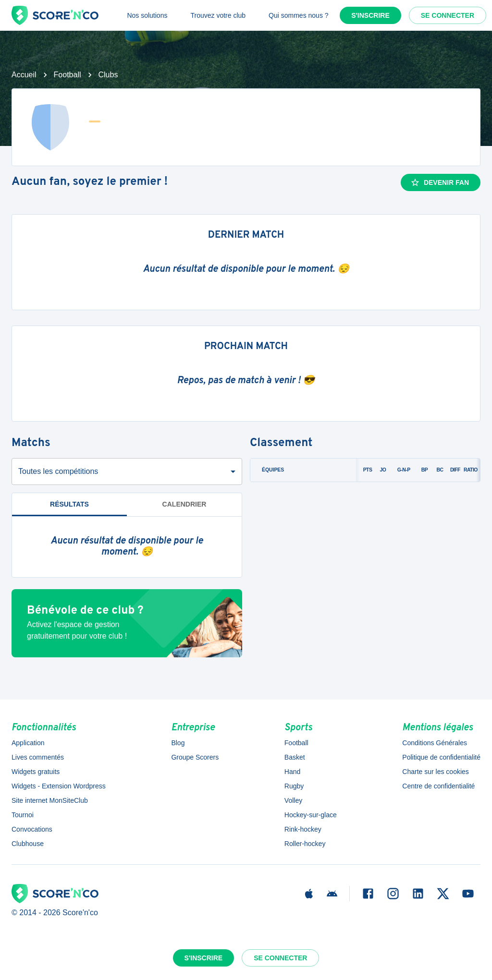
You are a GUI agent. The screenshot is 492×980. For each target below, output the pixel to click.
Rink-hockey (303, 829)
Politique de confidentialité (441, 757)
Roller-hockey (305, 844)
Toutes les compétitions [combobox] (58, 471)
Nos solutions (147, 15)
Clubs (108, 75)
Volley (293, 800)
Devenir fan (440, 182)
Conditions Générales (435, 743)
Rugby (294, 786)
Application (28, 743)
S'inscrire (370, 15)
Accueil (24, 75)
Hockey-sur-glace (311, 815)
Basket (295, 757)
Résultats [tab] (69, 504)
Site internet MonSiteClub (50, 800)
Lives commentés (38, 757)
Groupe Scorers (195, 757)
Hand (292, 772)
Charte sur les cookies (436, 772)
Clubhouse (28, 844)
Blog (178, 743)
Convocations (32, 829)
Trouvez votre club (218, 15)
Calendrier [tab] (184, 504)
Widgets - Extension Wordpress (59, 786)
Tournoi (23, 815)
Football (68, 75)
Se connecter (448, 15)
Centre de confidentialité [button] (438, 786)
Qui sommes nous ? (299, 15)
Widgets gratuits (36, 772)
